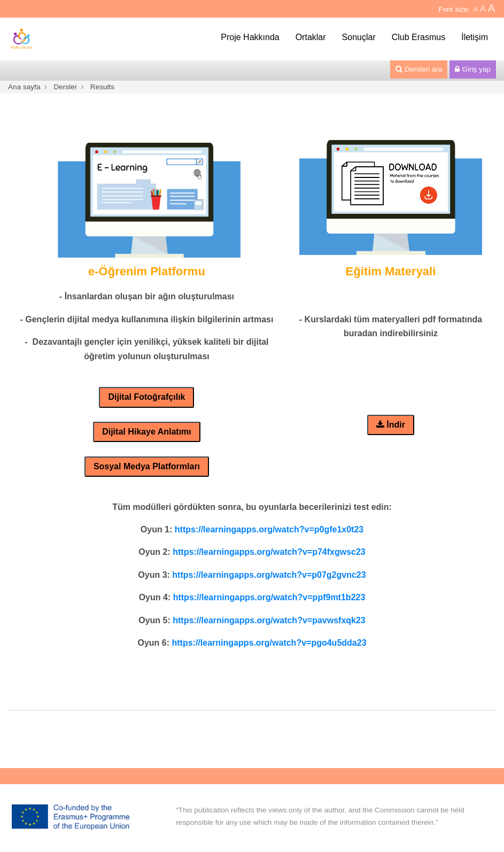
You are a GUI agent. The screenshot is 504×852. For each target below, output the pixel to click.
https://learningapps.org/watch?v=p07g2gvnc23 (269, 575)
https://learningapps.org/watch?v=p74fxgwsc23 (269, 552)
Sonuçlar (359, 37)
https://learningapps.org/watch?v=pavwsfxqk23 (269, 620)
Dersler (65, 87)
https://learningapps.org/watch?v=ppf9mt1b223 (269, 597)
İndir (391, 425)
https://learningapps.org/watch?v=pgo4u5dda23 (269, 643)
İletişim (475, 37)
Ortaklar (311, 37)
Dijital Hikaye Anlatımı (147, 432)
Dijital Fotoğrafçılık (146, 397)
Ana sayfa (24, 87)
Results (102, 87)
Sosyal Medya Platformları (147, 466)
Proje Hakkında (250, 37)
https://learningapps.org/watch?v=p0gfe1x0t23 (269, 529)
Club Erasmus (418, 37)
